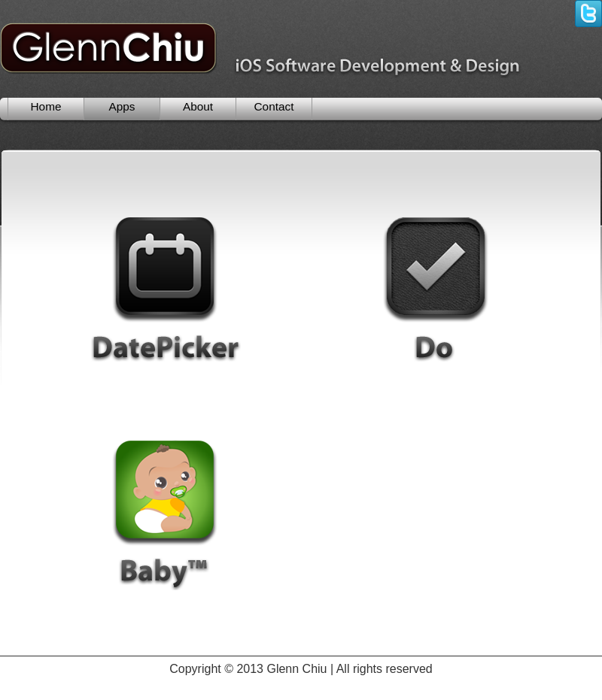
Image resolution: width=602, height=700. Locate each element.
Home (46, 106)
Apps (122, 106)
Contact (274, 106)
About (198, 106)
